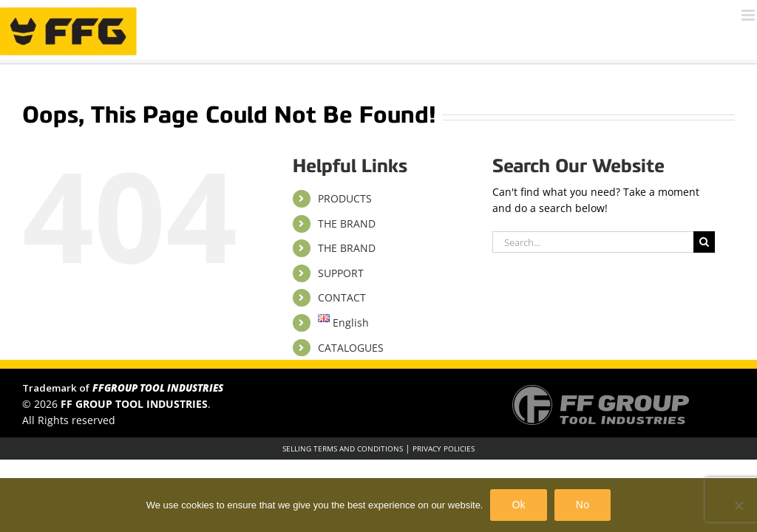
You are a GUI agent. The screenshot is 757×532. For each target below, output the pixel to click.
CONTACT (342, 297)
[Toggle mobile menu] (749, 15)
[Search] (704, 242)
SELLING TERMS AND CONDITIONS (343, 449)
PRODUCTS (345, 198)
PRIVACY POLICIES (444, 449)
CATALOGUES (351, 348)
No (583, 505)
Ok (518, 505)
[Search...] (593, 242)
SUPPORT (341, 273)
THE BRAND (347, 224)
